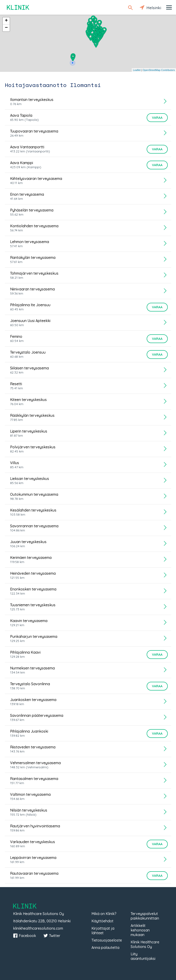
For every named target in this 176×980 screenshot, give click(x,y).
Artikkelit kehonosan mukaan (140, 930)
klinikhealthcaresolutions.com (38, 928)
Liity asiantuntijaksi (143, 956)
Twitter (52, 936)
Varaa (157, 118)
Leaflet (137, 70)
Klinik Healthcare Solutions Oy (145, 944)
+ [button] (6, 21)
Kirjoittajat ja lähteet (103, 931)
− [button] (6, 28)
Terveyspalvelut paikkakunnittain (145, 916)
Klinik (18, 7)
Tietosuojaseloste (107, 940)
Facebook (25, 936)
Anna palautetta (105, 948)
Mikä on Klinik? (104, 914)
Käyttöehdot (102, 921)
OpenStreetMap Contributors (159, 70)
